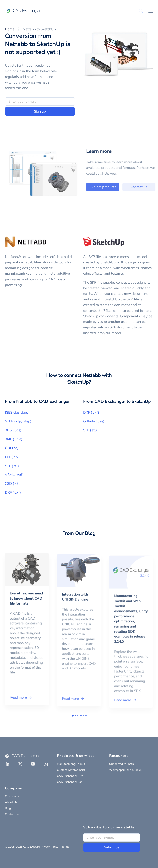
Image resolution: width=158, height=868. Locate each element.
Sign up (40, 111)
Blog (8, 808)
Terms (65, 847)
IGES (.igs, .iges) (17, 412)
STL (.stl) (12, 466)
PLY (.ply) (12, 457)
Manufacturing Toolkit (71, 764)
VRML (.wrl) (14, 475)
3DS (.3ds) (13, 430)
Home (10, 29)
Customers (12, 796)
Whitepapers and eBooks (125, 770)
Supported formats (121, 764)
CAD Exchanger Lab (70, 782)
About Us (11, 802)
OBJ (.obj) (12, 448)
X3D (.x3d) (13, 484)
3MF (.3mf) (14, 439)
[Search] (141, 11)
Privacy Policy (49, 847)
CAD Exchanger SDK (70, 776)
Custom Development (71, 770)
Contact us (12, 814)
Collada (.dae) (94, 421)
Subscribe (112, 847)
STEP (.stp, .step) (18, 421)
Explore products (112, 187)
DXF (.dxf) (13, 492)
